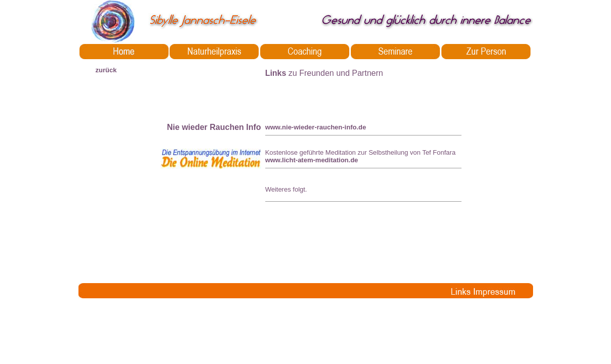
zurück (106, 70)
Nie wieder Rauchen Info (214, 127)
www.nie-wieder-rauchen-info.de (316, 127)
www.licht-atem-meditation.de (312, 160)
